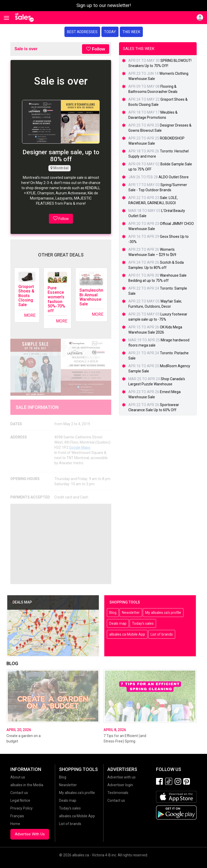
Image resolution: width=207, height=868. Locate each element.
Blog (113, 613)
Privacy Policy (21, 808)
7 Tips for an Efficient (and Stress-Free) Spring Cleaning (125, 741)
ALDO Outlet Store (174, 177)
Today (110, 32)
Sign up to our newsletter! (104, 5)
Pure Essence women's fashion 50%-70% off (56, 299)
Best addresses (82, 32)
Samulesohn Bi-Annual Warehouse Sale (91, 297)
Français (17, 816)
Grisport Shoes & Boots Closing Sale (26, 296)
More (30, 315)
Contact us (19, 793)
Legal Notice (20, 800)
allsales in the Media (27, 785)
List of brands (162, 634)
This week (131, 32)
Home (15, 824)
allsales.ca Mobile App (127, 634)
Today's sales (143, 623)
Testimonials (118, 793)
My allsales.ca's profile (163, 613)
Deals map (118, 623)
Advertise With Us (30, 834)
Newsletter (131, 613)
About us (18, 777)
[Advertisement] (61, 544)
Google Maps (80, 447)
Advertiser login (120, 785)
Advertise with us (121, 777)
